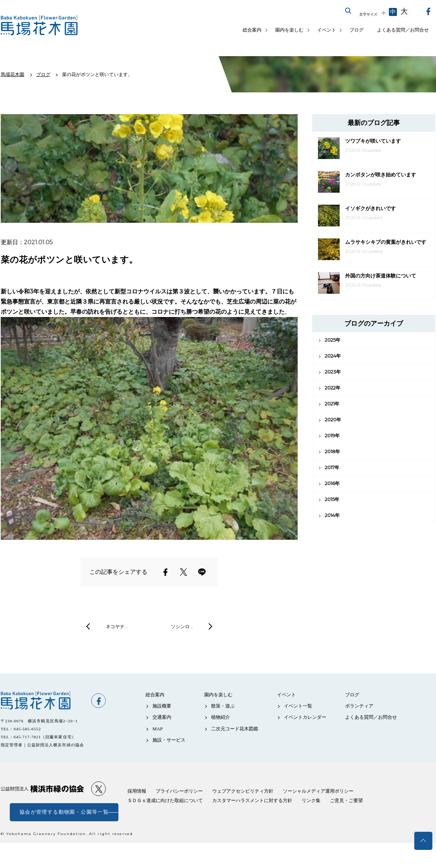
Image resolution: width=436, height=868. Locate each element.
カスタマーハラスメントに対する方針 (252, 800)
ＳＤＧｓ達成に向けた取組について (165, 800)
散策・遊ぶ (223, 706)
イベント (327, 30)
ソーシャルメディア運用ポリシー (318, 791)
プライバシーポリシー (179, 791)
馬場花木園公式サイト (41, 26)
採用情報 (137, 791)
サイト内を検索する (348, 11)
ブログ (357, 30)
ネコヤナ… (117, 626)
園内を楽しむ (289, 30)
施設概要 (162, 706)
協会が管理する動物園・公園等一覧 (64, 812)
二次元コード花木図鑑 (235, 729)
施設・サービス (169, 740)
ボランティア (359, 706)
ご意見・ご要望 (346, 800)
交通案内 (162, 717)
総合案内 (252, 30)
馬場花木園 (42, 701)
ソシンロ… (182, 626)
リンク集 (311, 800)
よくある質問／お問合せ (403, 30)
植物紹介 (221, 717)
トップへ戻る (423, 841)
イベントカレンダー (305, 717)
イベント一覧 (298, 706)
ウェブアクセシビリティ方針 (243, 791)
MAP (158, 729)
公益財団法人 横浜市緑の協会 (42, 789)
